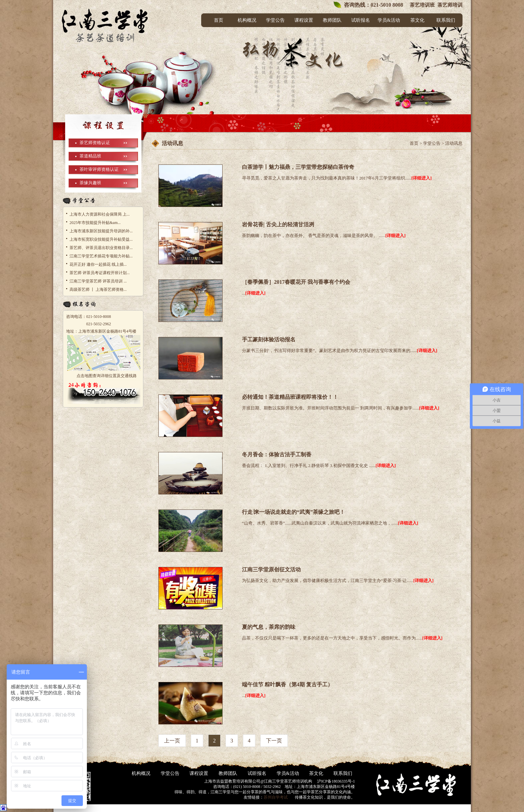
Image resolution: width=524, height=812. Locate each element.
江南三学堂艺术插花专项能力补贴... (101, 256)
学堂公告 (275, 20)
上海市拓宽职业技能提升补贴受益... (101, 239)
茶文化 (417, 20)
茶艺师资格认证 (95, 143)
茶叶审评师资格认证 (99, 169)
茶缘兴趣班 (90, 183)
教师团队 (332, 20)
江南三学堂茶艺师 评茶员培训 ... (98, 281)
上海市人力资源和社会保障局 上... (100, 214)
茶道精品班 (90, 156)
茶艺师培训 (450, 5)
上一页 (172, 741)
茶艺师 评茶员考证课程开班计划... (100, 273)
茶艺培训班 (422, 5)
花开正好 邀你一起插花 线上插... (98, 264)
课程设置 (304, 20)
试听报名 (361, 20)
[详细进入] (422, 178)
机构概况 (247, 20)
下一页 (274, 741)
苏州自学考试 (276, 797)
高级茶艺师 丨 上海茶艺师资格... (98, 289)
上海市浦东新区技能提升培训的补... (101, 231)
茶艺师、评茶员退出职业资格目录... (101, 248)
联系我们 (446, 20)
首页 (219, 20)
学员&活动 (389, 20)
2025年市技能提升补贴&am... (95, 223)
